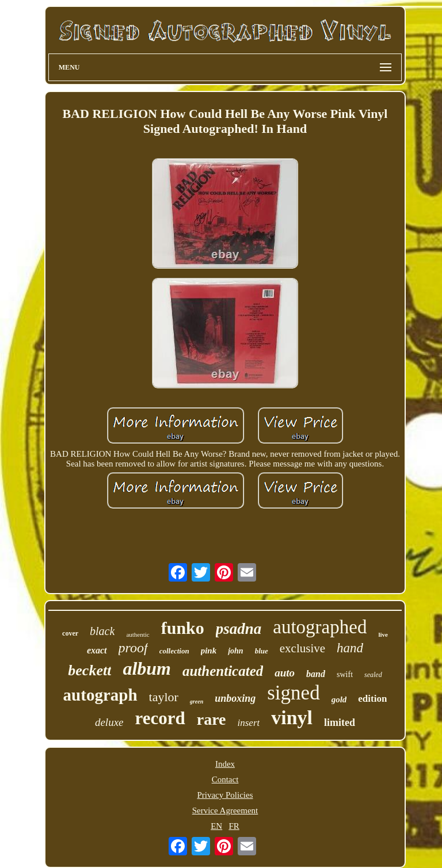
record (160, 718)
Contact (225, 779)
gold (339, 699)
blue (262, 651)
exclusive (302, 648)
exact (97, 650)
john (235, 651)
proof (133, 648)
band (316, 674)
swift (345, 674)
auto (285, 673)
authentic (138, 634)
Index (225, 764)
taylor (164, 697)
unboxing (235, 698)
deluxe (109, 722)
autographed (320, 627)
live (383, 634)
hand (350, 648)
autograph (100, 695)
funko (183, 628)
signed (293, 693)
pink (209, 651)
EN (216, 826)
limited (340, 722)
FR (234, 826)
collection (174, 651)
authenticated (223, 671)
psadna (239, 629)
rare (212, 719)
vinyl (292, 718)
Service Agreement (225, 810)
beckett (89, 670)
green (197, 701)
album (147, 668)
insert (249, 723)
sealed (373, 675)
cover (70, 633)
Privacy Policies (225, 795)
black (102, 631)
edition (372, 699)
